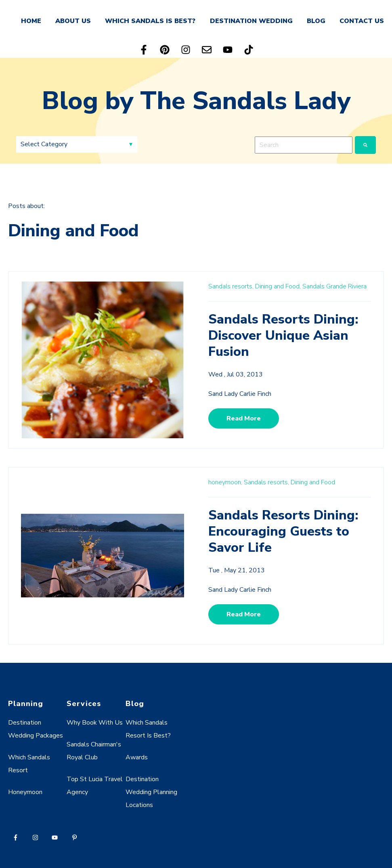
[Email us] (207, 50)
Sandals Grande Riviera (334, 286)
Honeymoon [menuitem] (25, 792)
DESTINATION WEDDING (251, 21)
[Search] (365, 145)
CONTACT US (362, 21)
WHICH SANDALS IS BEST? (150, 21)
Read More (244, 418)
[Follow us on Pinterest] (165, 50)
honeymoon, (225, 482)
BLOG (316, 21)
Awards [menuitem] (137, 757)
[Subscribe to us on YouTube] (228, 50)
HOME (31, 21)
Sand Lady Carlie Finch (240, 394)
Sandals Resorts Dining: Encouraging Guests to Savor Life (283, 531)
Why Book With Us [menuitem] (95, 723)
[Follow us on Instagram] (186, 50)
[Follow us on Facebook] (144, 50)
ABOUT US (73, 21)
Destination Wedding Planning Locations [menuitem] (151, 792)
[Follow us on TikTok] (249, 50)
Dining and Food (313, 482)
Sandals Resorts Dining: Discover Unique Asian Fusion (283, 335)
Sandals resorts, (231, 286)
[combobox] (304, 145)
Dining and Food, (278, 286)
